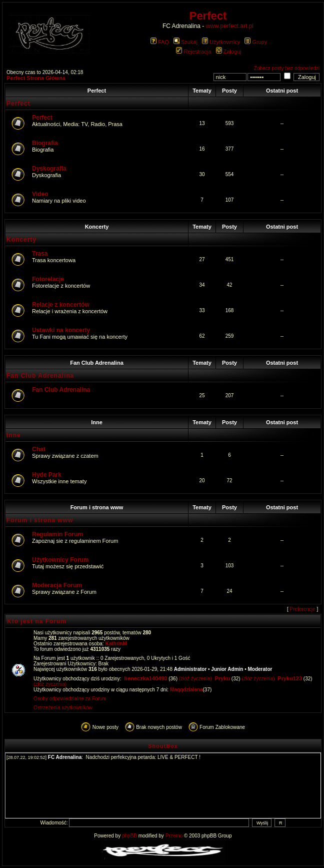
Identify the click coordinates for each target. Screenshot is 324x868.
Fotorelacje (48, 279)
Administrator (190, 669)
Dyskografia (49, 169)
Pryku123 (290, 678)
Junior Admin (227, 669)
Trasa (40, 254)
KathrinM (116, 644)
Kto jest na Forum (37, 621)
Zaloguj (229, 52)
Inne (97, 422)
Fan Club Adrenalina (97, 363)
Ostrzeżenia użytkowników (63, 708)
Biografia (45, 143)
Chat (39, 449)
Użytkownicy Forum (60, 560)
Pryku (222, 678)
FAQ (160, 42)
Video (40, 194)
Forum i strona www (97, 507)
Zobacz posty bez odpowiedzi (287, 68)
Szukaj (185, 42)
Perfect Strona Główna (36, 78)
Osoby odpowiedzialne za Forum (70, 699)
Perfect (97, 91)
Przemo (174, 836)
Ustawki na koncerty (61, 330)
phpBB (129, 836)
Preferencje (303, 609)
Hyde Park (47, 475)
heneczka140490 (145, 678)
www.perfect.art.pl (230, 26)
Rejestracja (193, 52)
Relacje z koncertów (61, 305)
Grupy (256, 42)
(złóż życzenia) (195, 679)
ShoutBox (163, 746)
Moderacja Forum (57, 585)
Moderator (260, 669)
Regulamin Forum (57, 534)
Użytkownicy (221, 42)
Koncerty (97, 227)
